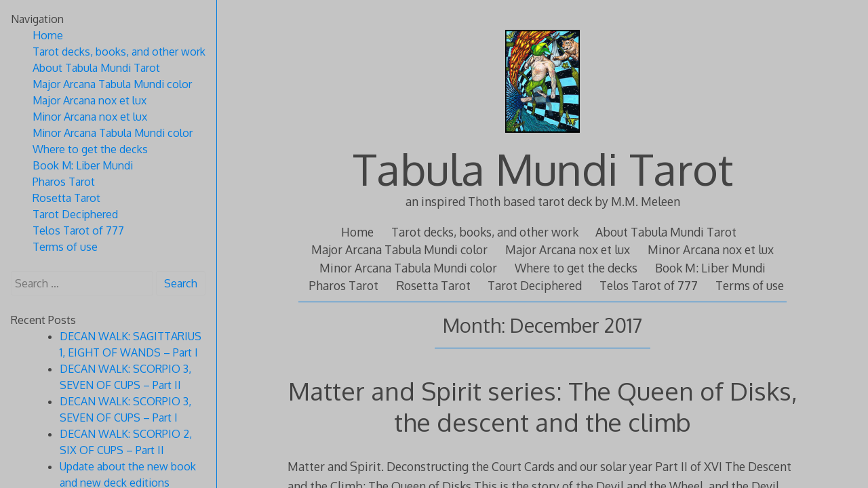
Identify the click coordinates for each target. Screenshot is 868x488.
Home (357, 232)
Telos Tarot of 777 (649, 285)
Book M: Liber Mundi (710, 268)
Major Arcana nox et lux (568, 249)
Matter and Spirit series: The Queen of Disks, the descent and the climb (543, 406)
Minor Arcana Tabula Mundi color (408, 268)
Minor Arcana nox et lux (711, 249)
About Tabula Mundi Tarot (666, 232)
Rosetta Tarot (433, 285)
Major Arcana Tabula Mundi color (399, 249)
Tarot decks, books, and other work (485, 232)
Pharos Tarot (343, 285)
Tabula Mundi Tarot (543, 168)
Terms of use (750, 285)
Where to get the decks (576, 268)
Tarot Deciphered (535, 285)
